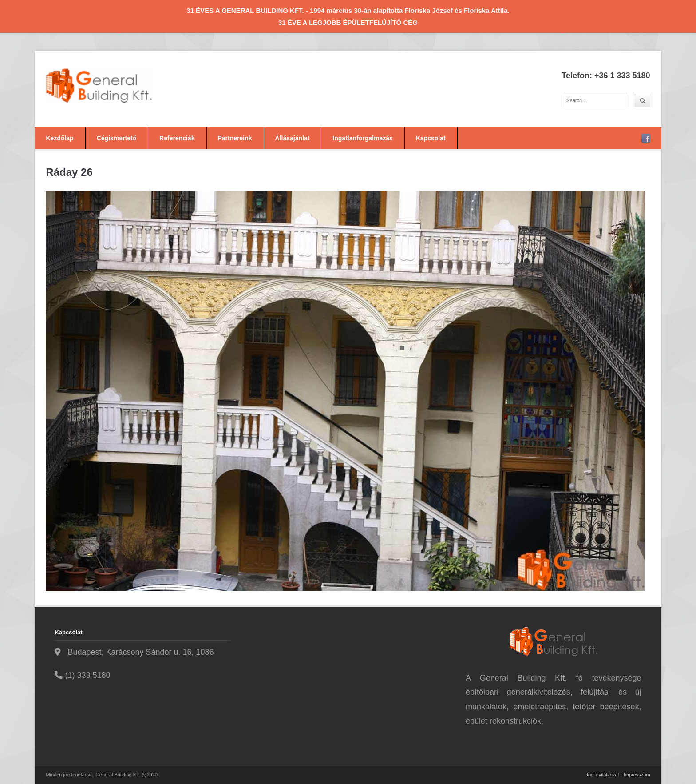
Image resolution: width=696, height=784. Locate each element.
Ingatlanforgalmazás (362, 138)
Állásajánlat (293, 138)
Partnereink (235, 138)
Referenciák (177, 138)
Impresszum (637, 775)
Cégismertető (117, 138)
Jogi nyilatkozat (602, 775)
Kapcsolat (431, 138)
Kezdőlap (59, 138)
